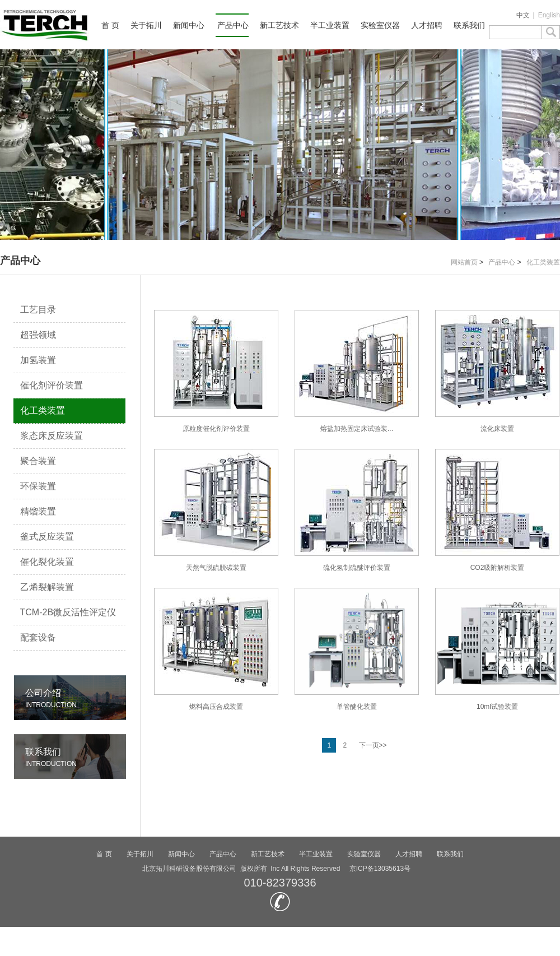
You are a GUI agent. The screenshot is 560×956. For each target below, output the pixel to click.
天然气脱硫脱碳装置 (216, 510)
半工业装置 (330, 25)
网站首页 (464, 262)
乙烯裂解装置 (47, 587)
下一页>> (373, 745)
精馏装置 (38, 511)
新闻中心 (189, 25)
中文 (523, 15)
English (549, 15)
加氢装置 (38, 360)
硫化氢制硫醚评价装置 (357, 510)
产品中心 (233, 25)
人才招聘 (427, 25)
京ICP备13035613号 (380, 869)
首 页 (110, 25)
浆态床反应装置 (52, 436)
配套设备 (38, 637)
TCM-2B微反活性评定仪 (68, 612)
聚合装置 (38, 461)
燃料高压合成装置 (216, 649)
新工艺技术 (279, 25)
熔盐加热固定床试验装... (357, 371)
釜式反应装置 (47, 537)
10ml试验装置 (497, 649)
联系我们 (469, 25)
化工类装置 (543, 262)
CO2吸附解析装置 (497, 510)
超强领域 (38, 335)
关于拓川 (146, 25)
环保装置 (38, 486)
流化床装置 (497, 371)
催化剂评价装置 (52, 385)
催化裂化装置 (47, 562)
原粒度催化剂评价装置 (216, 371)
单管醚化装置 (357, 649)
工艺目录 (38, 310)
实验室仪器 (380, 25)
